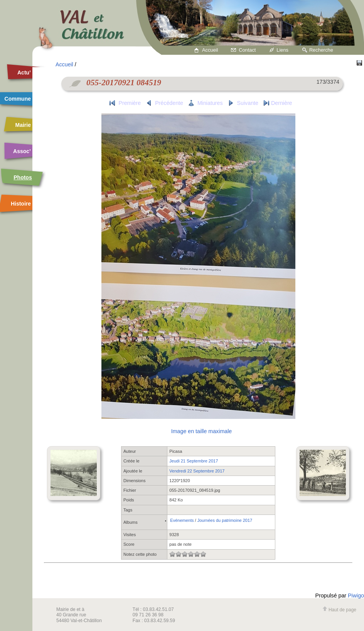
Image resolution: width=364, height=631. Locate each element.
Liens (282, 50)
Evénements (182, 520)
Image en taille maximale (201, 431)
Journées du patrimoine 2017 (225, 520)
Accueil (210, 50)
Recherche (321, 50)
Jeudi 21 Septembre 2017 (194, 461)
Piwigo (356, 596)
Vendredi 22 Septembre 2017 (197, 471)
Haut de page (339, 610)
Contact (247, 50)
